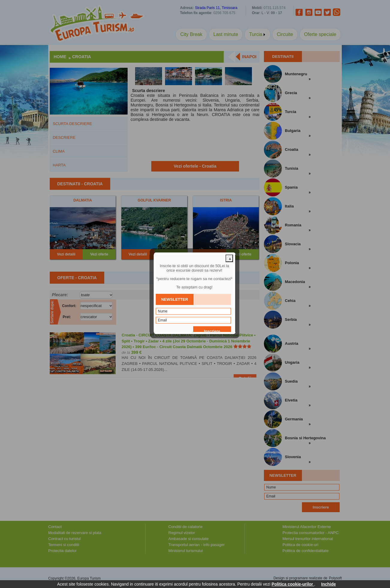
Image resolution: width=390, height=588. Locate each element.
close (230, 249)
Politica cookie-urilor (293, 584)
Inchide (328, 584)
